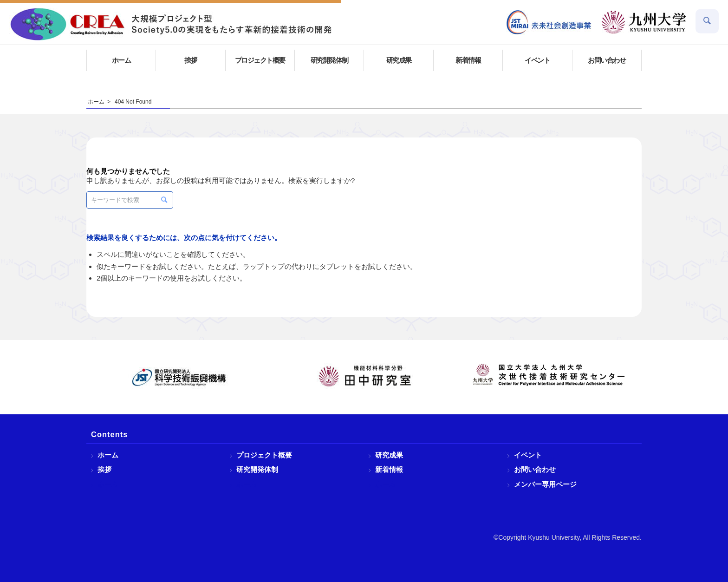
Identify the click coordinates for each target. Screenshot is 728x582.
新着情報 (389, 469)
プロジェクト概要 (264, 455)
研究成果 (389, 455)
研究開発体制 (257, 469)
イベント (528, 455)
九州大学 (644, 22)
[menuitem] (549, 22)
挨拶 (104, 469)
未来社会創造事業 (549, 22)
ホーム (108, 455)
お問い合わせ (535, 469)
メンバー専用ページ (545, 484)
